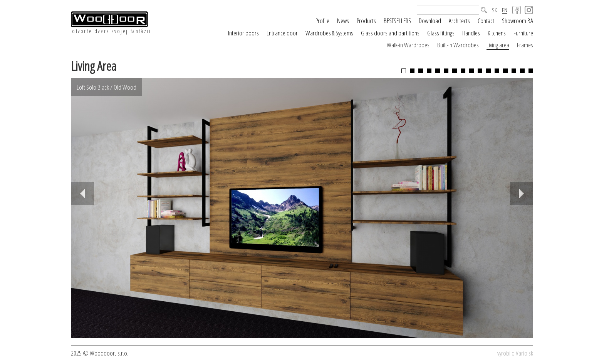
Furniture (523, 33)
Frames (525, 45)
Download (430, 21)
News (343, 21)
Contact (486, 21)
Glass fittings (441, 33)
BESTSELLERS (397, 21)
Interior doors (243, 33)
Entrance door (282, 33)
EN (505, 10)
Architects (459, 21)
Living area (498, 45)
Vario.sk (524, 353)
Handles (471, 33)
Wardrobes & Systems (329, 33)
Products (366, 21)
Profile (322, 21)
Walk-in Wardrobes (408, 45)
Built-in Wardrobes (458, 45)
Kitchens (497, 33)
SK (494, 10)
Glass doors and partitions (390, 33)
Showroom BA (518, 21)
